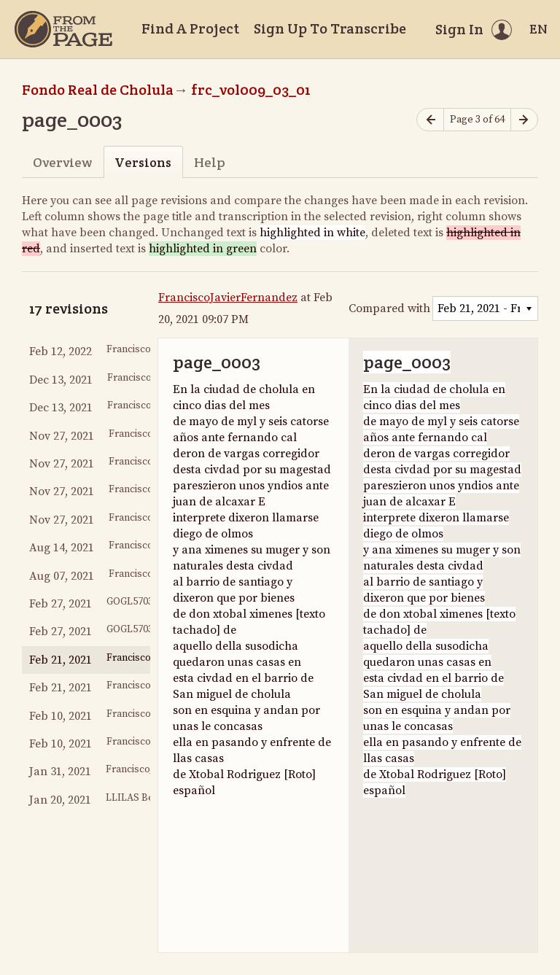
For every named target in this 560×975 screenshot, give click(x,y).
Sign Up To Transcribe (330, 28)
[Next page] (524, 120)
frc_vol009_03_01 (251, 90)
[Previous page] (430, 120)
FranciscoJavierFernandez (228, 298)
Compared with (389, 308)
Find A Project (190, 28)
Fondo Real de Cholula (98, 90)
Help (210, 162)
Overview (62, 162)
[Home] (63, 29)
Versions (143, 162)
